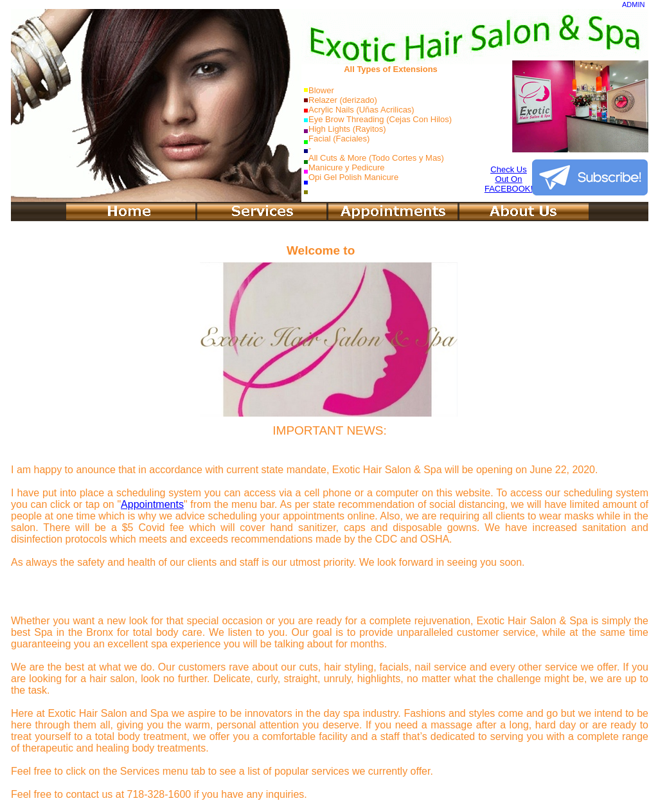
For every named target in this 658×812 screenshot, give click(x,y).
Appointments (152, 504)
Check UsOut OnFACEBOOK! (509, 179)
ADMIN (633, 5)
